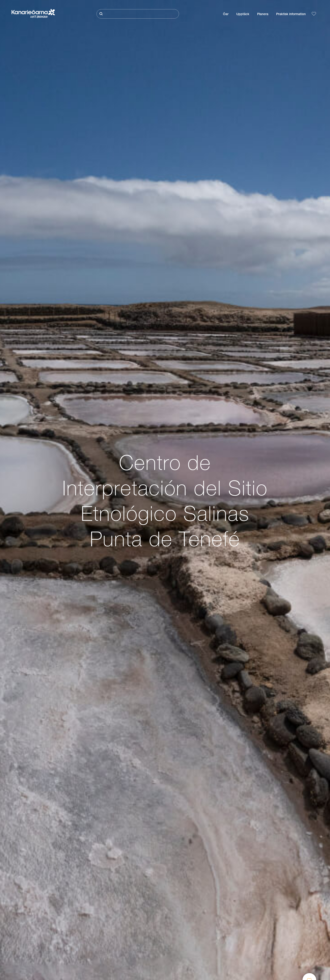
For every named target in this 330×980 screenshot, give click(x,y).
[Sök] (138, 14)
